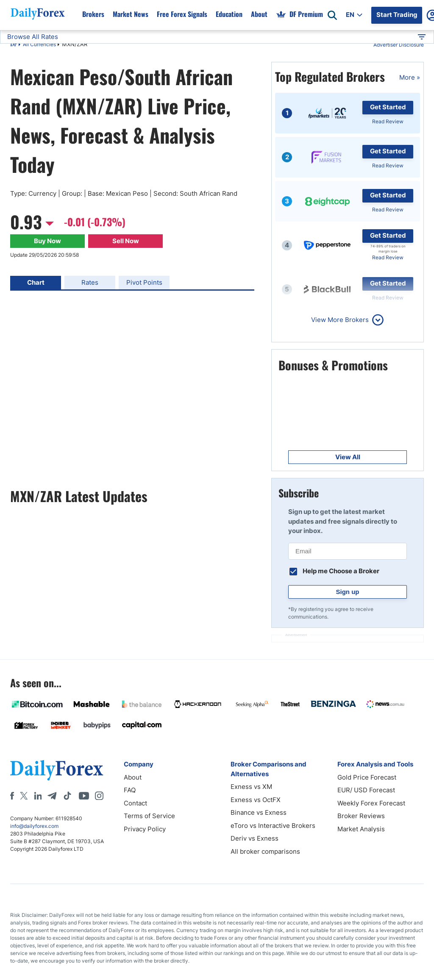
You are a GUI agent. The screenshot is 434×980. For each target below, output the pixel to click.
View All (348, 457)
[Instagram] (99, 796)
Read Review (388, 121)
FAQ (130, 790)
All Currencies (39, 44)
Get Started (388, 107)
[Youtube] (84, 796)
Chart (36, 282)
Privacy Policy (145, 829)
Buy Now (47, 241)
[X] (24, 796)
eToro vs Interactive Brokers (273, 826)
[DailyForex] (57, 770)
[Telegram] (52, 796)
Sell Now (126, 241)
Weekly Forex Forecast (371, 803)
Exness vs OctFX (256, 800)
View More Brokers (340, 320)
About (133, 777)
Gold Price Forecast (367, 777)
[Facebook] (12, 796)
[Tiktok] (67, 796)
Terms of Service (149, 816)
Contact (135, 803)
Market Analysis (361, 829)
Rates (90, 282)
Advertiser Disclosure (399, 45)
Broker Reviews (361, 816)
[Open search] (332, 15)
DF (14, 45)
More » (410, 77)
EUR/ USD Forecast (366, 790)
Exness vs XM (251, 787)
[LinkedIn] (38, 796)
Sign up (348, 592)
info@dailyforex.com (34, 826)
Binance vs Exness (259, 812)
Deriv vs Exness (255, 838)
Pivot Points (144, 282)
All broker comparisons (265, 851)
